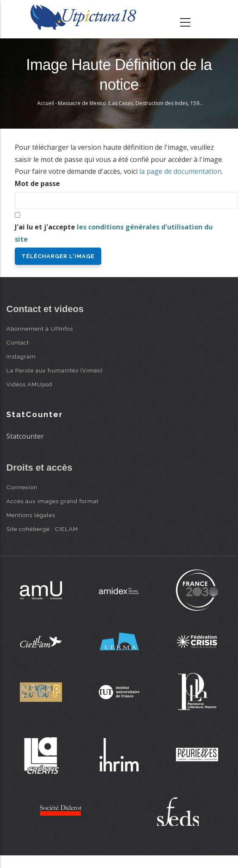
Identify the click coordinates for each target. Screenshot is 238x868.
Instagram (21, 356)
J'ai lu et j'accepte (114, 233)
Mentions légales (31, 515)
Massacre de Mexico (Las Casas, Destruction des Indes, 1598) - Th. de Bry (145, 103)
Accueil (46, 103)
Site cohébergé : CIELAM (42, 529)
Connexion (22, 487)
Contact (18, 342)
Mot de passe (37, 183)
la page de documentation (180, 171)
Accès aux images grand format (53, 501)
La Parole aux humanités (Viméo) (55, 370)
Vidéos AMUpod (29, 384)
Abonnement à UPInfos (40, 329)
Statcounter (25, 436)
